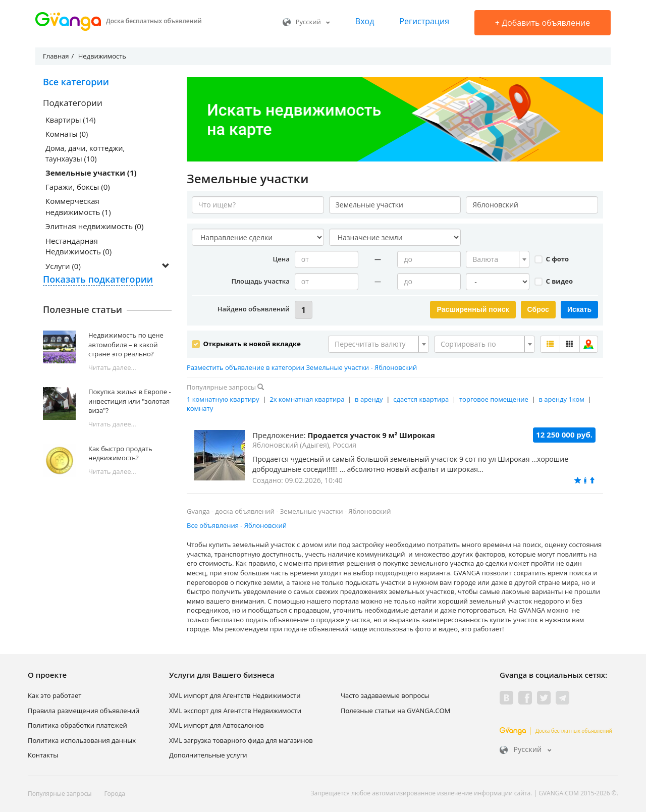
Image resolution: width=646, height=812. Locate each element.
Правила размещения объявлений (84, 709)
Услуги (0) (63, 267)
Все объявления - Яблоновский (237, 524)
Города (115, 793)
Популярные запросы (60, 793)
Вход (365, 21)
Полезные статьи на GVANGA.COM (395, 709)
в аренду (369, 398)
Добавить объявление (543, 23)
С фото (552, 259)
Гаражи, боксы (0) (78, 188)
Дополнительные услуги (208, 754)
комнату (200, 407)
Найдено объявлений (254, 309)
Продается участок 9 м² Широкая (373, 434)
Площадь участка (261, 281)
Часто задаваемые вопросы (385, 694)
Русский (306, 22)
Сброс (538, 309)
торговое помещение (494, 398)
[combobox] (498, 259)
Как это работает (55, 694)
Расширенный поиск (473, 309)
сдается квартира (421, 398)
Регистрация (424, 21)
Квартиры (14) (71, 120)
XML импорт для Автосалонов (217, 724)
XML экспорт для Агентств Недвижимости (235, 709)
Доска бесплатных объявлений (556, 729)
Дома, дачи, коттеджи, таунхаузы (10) (86, 154)
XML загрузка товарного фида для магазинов (241, 739)
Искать (579, 309)
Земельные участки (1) (91, 174)
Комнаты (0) (67, 134)
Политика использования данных (82, 739)
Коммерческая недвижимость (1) (78, 208)
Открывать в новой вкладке (246, 342)
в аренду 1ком (561, 398)
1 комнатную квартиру (223, 398)
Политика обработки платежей (77, 724)
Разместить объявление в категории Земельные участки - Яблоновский (302, 366)
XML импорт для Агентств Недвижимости (235, 694)
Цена (281, 259)
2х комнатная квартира (307, 398)
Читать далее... (112, 368)
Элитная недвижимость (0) (94, 228)
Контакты (43, 754)
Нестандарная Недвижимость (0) (78, 247)
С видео (554, 281)
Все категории (76, 82)
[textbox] (495, 259)
